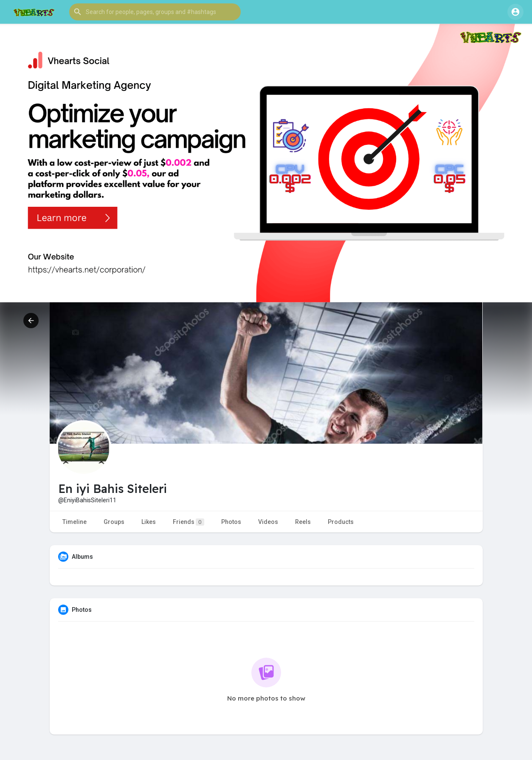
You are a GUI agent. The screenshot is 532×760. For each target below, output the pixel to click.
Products (341, 522)
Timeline (75, 522)
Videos (268, 522)
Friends (189, 522)
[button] (155, 12)
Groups (114, 522)
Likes (149, 522)
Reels (303, 522)
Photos (231, 522)
